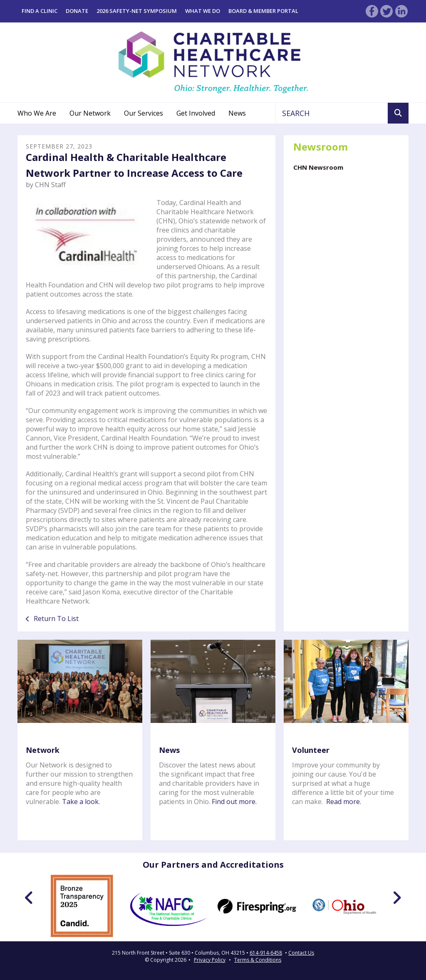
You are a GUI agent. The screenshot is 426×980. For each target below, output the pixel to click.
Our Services (144, 113)
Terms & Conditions (258, 960)
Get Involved (196, 113)
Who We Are (37, 113)
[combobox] (332, 113)
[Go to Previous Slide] (29, 898)
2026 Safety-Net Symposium (137, 11)
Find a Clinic (40, 11)
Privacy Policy (210, 960)
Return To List (55, 619)
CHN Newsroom (318, 167)
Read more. (344, 802)
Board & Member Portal (263, 11)
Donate (77, 11)
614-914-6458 (266, 953)
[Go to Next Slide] (397, 898)
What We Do (203, 11)
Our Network (90, 113)
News (237, 113)
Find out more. (234, 802)
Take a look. (81, 802)
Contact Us (301, 953)
